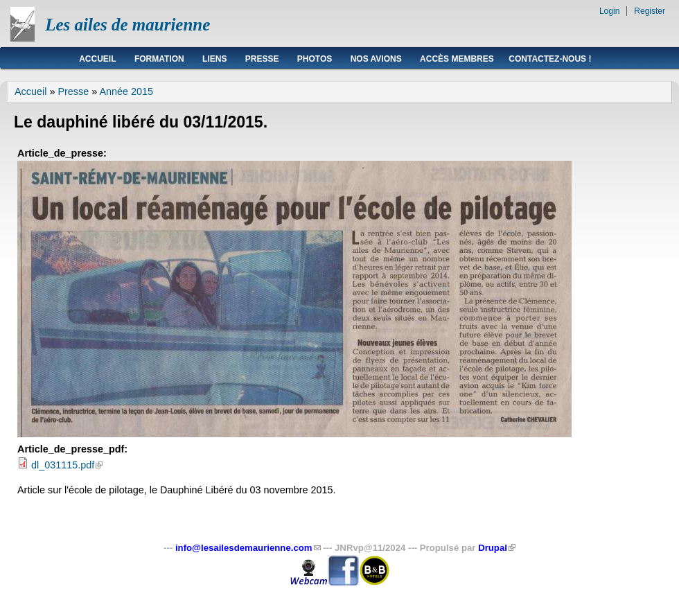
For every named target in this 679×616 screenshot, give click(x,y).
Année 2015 (126, 91)
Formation (159, 59)
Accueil (97, 59)
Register (650, 11)
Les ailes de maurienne (127, 25)
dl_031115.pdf (67, 465)
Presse (262, 59)
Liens (214, 59)
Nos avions (376, 59)
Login (609, 11)
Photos (315, 59)
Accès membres (457, 59)
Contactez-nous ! (550, 59)
